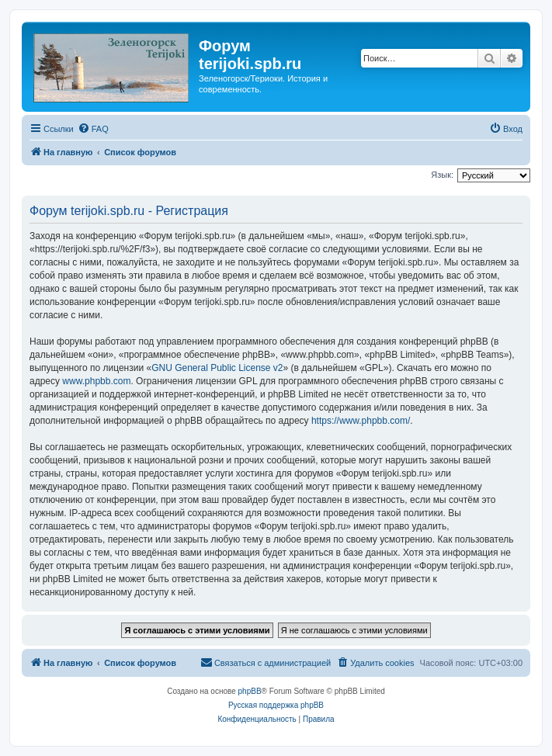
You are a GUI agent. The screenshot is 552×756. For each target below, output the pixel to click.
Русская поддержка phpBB (276, 705)
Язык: (442, 175)
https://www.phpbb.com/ (361, 421)
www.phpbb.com (96, 381)
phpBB (250, 691)
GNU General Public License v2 (217, 368)
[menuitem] (93, 129)
